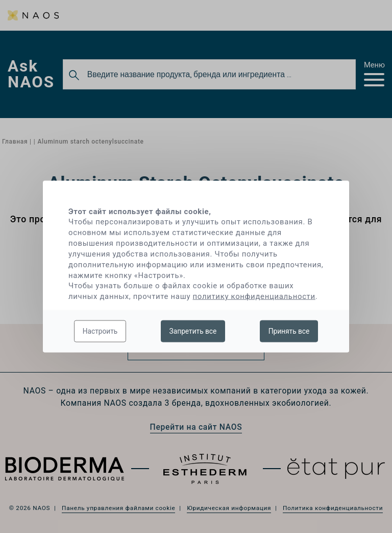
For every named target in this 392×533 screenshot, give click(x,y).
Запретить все (193, 331)
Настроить (100, 331)
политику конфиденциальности (254, 296)
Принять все (289, 331)
